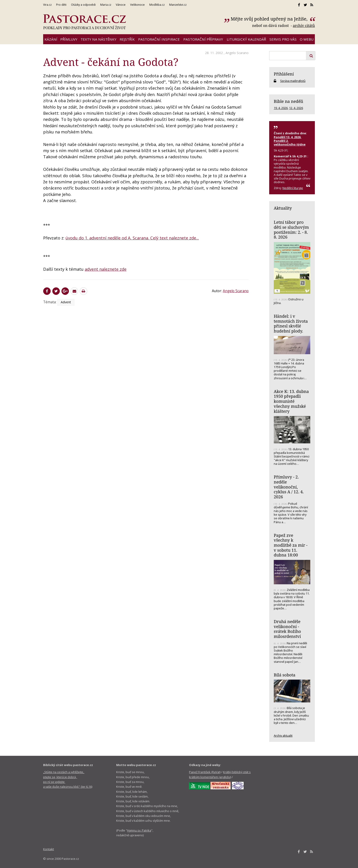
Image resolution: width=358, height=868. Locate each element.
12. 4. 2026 (296, 108)
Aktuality (283, 208)
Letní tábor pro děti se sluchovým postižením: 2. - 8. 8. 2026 (291, 230)
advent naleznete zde (106, 269)
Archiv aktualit (283, 735)
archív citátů (304, 26)
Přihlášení (284, 74)
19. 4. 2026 (281, 108)
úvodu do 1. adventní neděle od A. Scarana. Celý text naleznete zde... (132, 238)
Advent (66, 302)
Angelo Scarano (237, 53)
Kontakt (49, 849)
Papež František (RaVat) (205, 772)
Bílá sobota (285, 675)
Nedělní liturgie (293, 188)
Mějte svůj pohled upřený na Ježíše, (270, 19)
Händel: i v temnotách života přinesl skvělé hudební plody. (291, 324)
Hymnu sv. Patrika (139, 830)
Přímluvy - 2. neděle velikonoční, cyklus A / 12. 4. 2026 (289, 487)
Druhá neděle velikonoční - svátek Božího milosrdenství (287, 629)
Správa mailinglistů (293, 81)
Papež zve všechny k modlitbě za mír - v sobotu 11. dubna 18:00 (291, 545)
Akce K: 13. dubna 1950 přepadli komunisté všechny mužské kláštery (291, 401)
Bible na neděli (288, 101)
